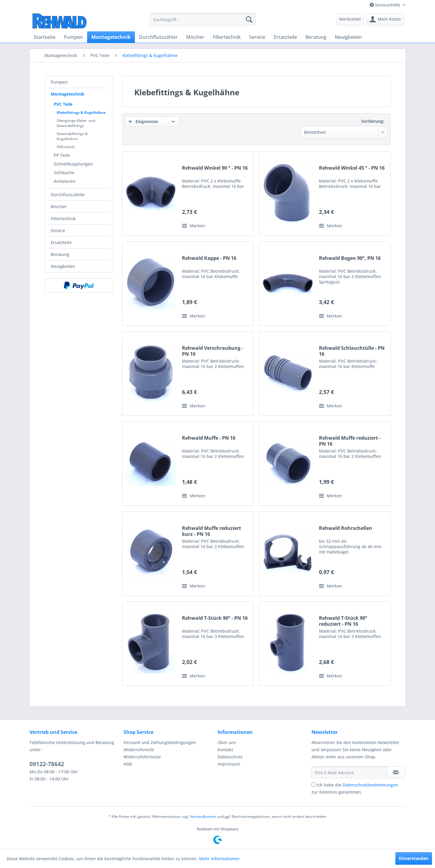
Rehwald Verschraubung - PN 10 (213, 351)
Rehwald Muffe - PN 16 (209, 438)
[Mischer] (195, 37)
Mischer (59, 207)
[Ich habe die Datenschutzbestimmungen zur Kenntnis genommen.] (313, 785)
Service (58, 230)
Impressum (229, 764)
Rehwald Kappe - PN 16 (209, 258)
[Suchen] (249, 19)
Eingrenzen (143, 121)
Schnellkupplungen (73, 164)
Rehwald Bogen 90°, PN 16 (350, 258)
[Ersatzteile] (285, 37)
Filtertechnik (63, 218)
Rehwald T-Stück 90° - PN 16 (215, 618)
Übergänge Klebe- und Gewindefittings (76, 123)
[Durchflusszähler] (158, 37)
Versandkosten (203, 816)
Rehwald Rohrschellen (346, 528)
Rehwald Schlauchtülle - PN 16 (352, 351)
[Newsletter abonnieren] (396, 772)
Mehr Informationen (219, 859)
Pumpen (59, 82)
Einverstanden (414, 858)
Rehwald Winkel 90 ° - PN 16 (215, 168)
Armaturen (65, 181)
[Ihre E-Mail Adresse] (349, 772)
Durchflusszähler (68, 195)
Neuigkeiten (63, 266)
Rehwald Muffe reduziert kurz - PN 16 (212, 531)
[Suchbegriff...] (203, 19)
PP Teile (62, 155)
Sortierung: (373, 121)
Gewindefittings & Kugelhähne (72, 136)
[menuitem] (203, 19)
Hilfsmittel (65, 147)
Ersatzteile (61, 242)
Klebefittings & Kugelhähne (81, 112)
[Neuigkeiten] (348, 37)
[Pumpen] (73, 37)
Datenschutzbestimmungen (370, 785)
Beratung (60, 254)
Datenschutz (230, 757)
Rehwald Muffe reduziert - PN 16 (350, 441)
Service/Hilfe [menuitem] (385, 5)
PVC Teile (63, 104)
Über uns (227, 742)
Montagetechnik (68, 94)
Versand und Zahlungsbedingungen (160, 742)
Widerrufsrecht (139, 750)
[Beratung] (316, 37)
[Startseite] (45, 37)
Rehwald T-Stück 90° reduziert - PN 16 (343, 621)
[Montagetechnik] (111, 37)
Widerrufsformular (142, 757)
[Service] (257, 37)
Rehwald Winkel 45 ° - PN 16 (352, 168)
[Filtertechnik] (227, 37)
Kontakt (225, 750)
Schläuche (64, 172)
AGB (128, 764)
